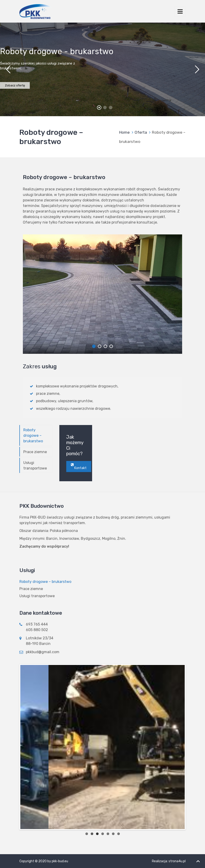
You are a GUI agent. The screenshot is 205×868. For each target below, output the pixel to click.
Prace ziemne (35, 452)
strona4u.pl (177, 861)
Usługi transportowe (35, 465)
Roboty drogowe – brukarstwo (33, 435)
